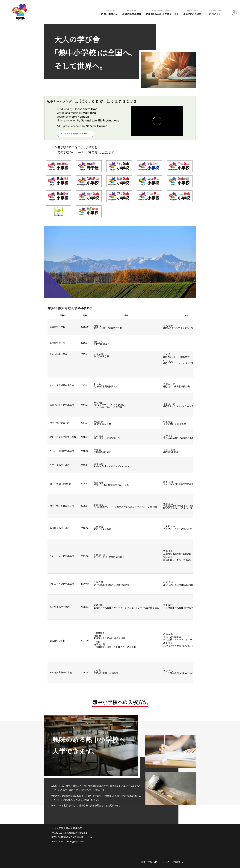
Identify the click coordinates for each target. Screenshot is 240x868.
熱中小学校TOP (149, 862)
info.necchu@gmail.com (72, 842)
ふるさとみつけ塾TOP (174, 862)
